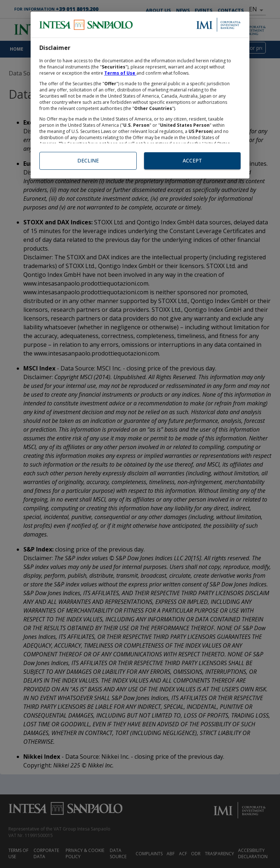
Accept (192, 161)
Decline (88, 161)
